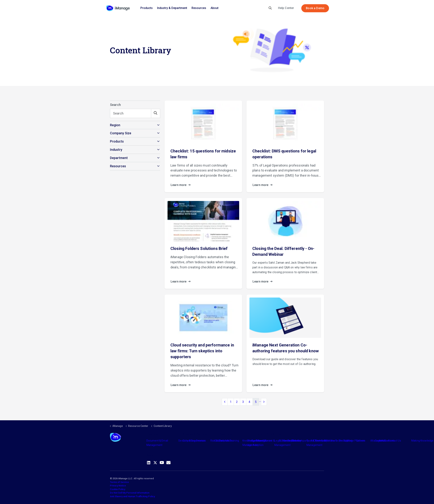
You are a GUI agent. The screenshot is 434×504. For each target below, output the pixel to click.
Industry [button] (116, 150)
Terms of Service (119, 482)
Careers (361, 441)
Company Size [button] (121, 133)
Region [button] (115, 125)
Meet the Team (333, 441)
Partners (224, 441)
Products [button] (117, 141)
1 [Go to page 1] (231, 402)
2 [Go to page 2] (237, 402)
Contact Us (395, 441)
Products (147, 8)
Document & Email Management (157, 443)
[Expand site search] (270, 8)
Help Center (286, 8)
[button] (156, 113)
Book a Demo (315, 8)
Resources (199, 8)
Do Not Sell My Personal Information (130, 493)
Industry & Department (172, 8)
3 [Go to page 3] (243, 402)
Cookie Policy (118, 489)
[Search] (135, 113)
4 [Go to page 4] (249, 402)
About (215, 8)
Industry (260, 441)
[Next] (264, 402)
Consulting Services (194, 441)
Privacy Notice (118, 486)
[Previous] (225, 402)
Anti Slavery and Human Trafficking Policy (132, 496)
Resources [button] (118, 166)
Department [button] (119, 158)
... (260, 401)
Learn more (182, 185)
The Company (300, 441)
